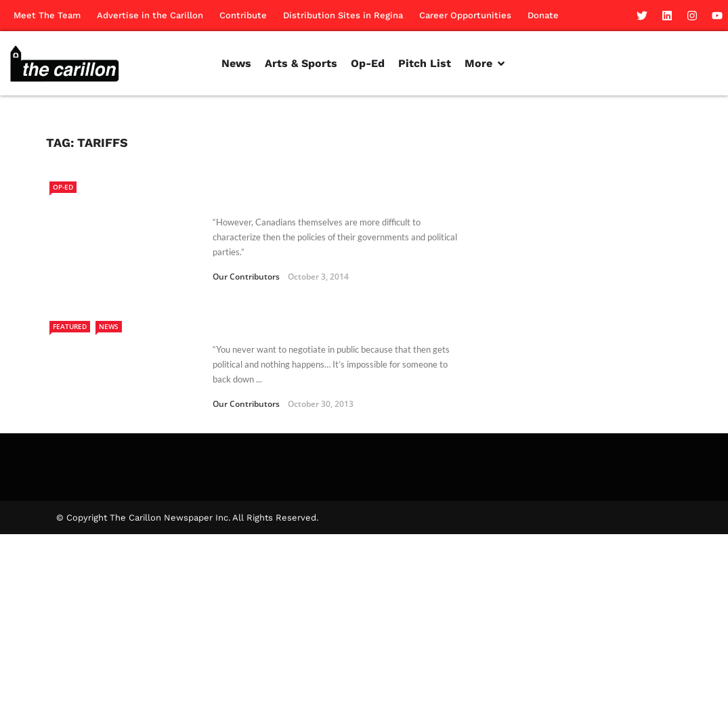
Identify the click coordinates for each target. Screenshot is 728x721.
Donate (543, 15)
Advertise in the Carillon (150, 15)
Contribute (243, 15)
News (109, 326)
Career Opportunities (465, 15)
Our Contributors (246, 277)
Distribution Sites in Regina (343, 15)
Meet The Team (47, 15)
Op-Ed (63, 187)
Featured (70, 326)
